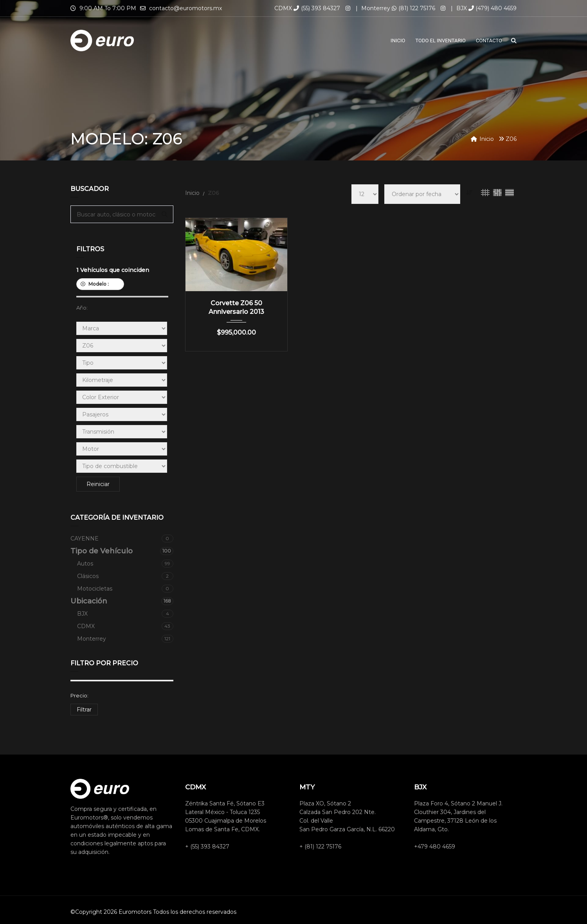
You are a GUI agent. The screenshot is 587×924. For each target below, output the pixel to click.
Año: (82, 308)
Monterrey (125, 639)
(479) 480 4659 (492, 8)
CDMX (125, 626)
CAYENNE (122, 539)
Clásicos (125, 576)
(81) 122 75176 (413, 8)
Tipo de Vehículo (122, 551)
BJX (125, 614)
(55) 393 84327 (317, 8)
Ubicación (122, 601)
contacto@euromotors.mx (185, 8)
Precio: (79, 695)
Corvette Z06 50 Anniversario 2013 (236, 307)
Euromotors (135, 912)
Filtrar (84, 710)
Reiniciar (98, 484)
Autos (125, 564)
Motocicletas (125, 589)
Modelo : (100, 284)
